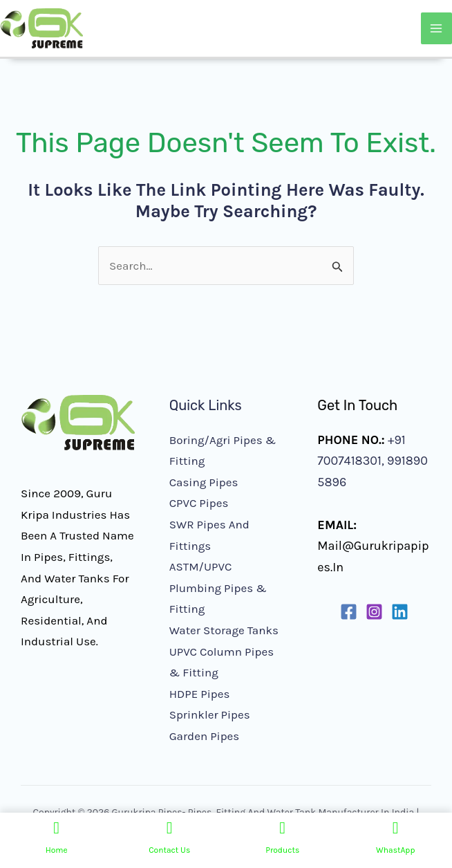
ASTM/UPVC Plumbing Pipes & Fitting (218, 588)
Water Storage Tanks (224, 630)
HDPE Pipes (200, 694)
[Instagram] (374, 612)
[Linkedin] (400, 612)
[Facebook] (349, 612)
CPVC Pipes (199, 503)
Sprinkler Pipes (210, 714)
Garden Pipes (205, 736)
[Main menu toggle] (437, 28)
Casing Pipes (204, 482)
